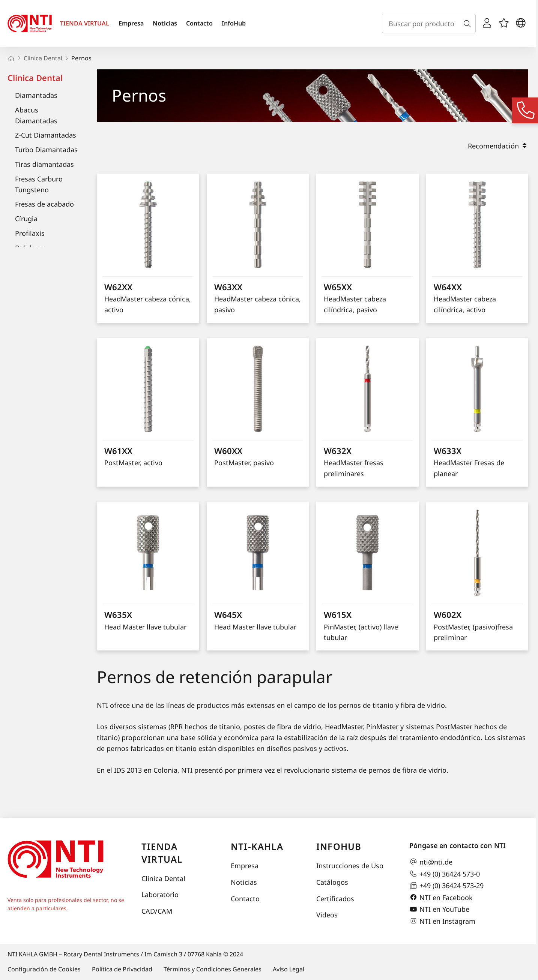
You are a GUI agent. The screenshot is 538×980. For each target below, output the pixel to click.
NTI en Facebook (441, 898)
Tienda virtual (162, 853)
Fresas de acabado (44, 204)
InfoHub (234, 23)
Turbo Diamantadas (46, 150)
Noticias (165, 23)
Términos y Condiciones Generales (213, 969)
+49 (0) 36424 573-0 (445, 874)
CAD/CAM (157, 911)
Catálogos (332, 882)
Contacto (199, 23)
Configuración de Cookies (44, 969)
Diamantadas (36, 95)
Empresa (131, 23)
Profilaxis (30, 233)
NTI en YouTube (439, 910)
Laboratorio (160, 895)
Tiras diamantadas (44, 164)
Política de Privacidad (122, 969)
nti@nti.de (431, 862)
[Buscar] (469, 24)
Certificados (335, 899)
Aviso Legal (289, 969)
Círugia (26, 219)
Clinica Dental (35, 78)
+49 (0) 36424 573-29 (446, 886)
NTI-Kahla (257, 846)
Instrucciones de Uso (350, 866)
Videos (327, 915)
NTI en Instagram (442, 921)
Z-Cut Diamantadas (46, 135)
